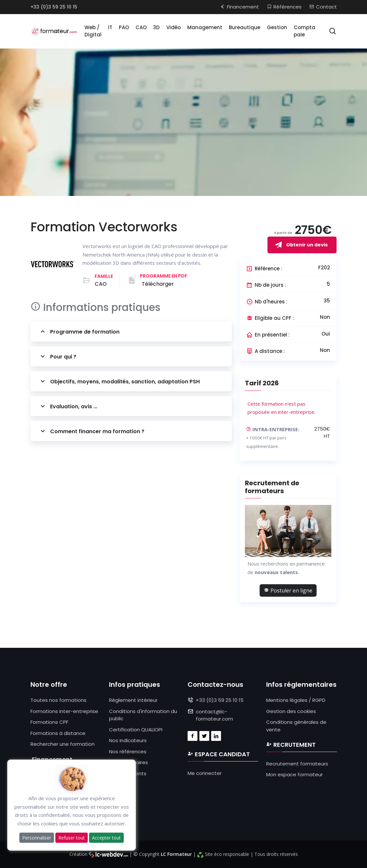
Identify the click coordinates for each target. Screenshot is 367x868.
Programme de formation (79, 331)
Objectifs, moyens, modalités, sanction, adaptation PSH (119, 381)
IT (110, 27)
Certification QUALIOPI (136, 730)
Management (205, 27)
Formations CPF (49, 722)
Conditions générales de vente (296, 726)
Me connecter (205, 773)
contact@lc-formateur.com (214, 715)
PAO (124, 27)
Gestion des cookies (291, 711)
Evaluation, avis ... (68, 406)
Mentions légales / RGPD (296, 700)
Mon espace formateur (294, 774)
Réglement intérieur (133, 700)
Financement (240, 7)
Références (284, 7)
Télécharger (158, 284)
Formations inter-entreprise (64, 711)
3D (156, 27)
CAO (141, 27)
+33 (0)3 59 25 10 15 (54, 7)
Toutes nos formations (58, 700)
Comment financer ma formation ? (92, 431)
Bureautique (245, 27)
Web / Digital (93, 31)
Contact (323, 7)
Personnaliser (37, 838)
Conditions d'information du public (143, 715)
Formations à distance (58, 733)
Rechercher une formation (63, 744)
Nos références (128, 752)
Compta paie (304, 31)
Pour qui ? (57, 356)
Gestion (277, 27)
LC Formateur (176, 854)
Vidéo (174, 27)
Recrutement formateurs (297, 764)
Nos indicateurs (128, 740)
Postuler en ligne (288, 590)
